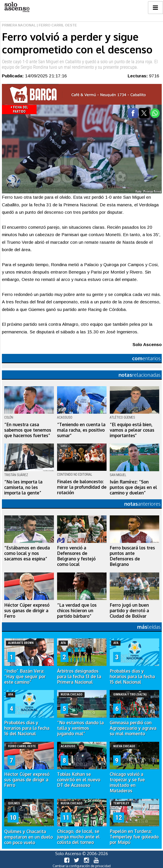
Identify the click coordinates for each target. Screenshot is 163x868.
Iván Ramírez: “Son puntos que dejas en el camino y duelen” (133, 487)
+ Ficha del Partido (19, 109)
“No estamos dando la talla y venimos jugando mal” (80, 728)
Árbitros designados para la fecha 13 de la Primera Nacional (79, 676)
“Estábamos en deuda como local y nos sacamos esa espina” (27, 553)
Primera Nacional (19, 25)
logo (17, 7)
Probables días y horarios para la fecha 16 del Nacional (27, 728)
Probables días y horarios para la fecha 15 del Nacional (132, 676)
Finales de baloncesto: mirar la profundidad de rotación (82, 487)
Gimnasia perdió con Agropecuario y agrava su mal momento (133, 728)
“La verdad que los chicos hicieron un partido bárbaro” (77, 611)
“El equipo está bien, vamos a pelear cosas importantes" (132, 430)
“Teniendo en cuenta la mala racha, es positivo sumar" (81, 430)
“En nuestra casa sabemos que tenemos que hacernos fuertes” (28, 430)
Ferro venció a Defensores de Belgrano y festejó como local (76, 556)
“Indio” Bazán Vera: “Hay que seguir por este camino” (25, 676)
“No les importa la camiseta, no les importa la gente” (23, 487)
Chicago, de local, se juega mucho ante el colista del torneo (78, 837)
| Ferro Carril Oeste (56, 25)
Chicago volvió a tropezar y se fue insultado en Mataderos (127, 782)
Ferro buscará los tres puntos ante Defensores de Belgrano (132, 556)
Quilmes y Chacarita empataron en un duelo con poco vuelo (29, 837)
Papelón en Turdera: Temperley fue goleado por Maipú (134, 837)
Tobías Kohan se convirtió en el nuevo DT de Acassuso (79, 780)
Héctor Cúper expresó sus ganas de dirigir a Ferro (27, 611)
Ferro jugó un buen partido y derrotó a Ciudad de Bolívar (129, 611)
